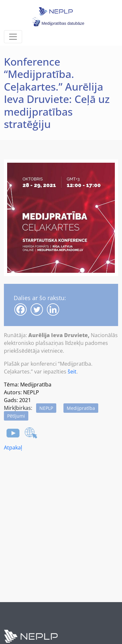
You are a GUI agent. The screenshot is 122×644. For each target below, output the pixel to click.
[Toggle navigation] (13, 37)
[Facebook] (20, 309)
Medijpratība (81, 408)
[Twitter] (37, 309)
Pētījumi (16, 416)
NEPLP (46, 408)
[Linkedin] (53, 309)
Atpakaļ (13, 448)
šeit (72, 372)
